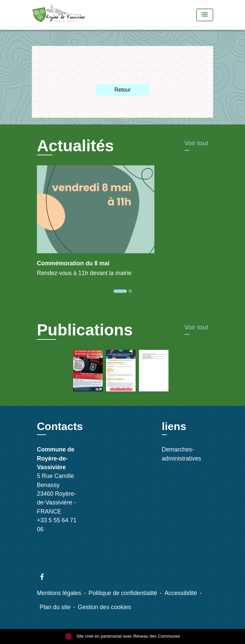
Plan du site (55, 607)
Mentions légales (59, 593)
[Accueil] (59, 15)
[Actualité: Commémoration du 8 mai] (122, 225)
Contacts (60, 426)
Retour (122, 90)
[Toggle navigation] (205, 15)
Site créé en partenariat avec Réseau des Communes (123, 636)
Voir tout (196, 143)
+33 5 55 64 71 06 (57, 525)
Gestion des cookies (104, 607)
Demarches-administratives (181, 454)
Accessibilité (181, 593)
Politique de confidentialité (123, 593)
